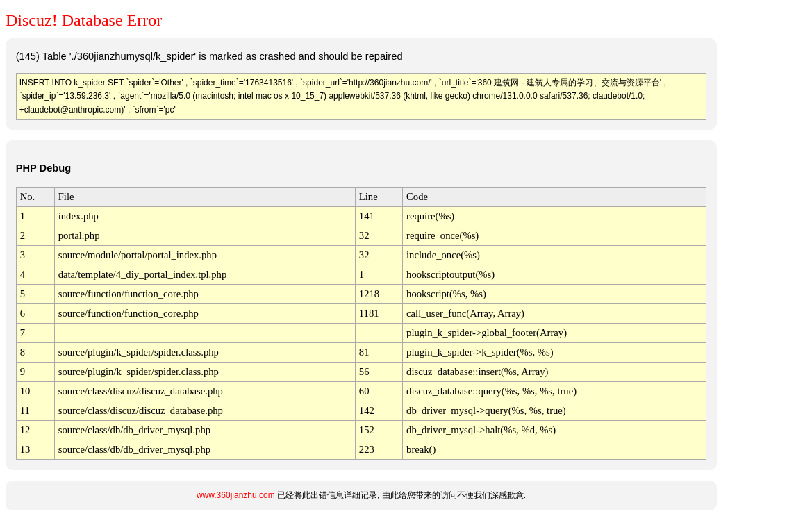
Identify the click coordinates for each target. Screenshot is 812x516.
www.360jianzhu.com (236, 495)
